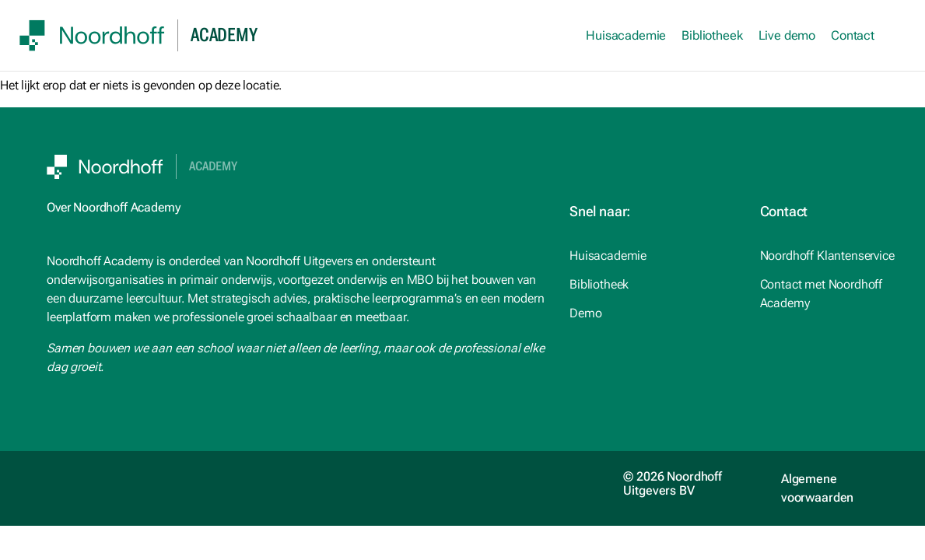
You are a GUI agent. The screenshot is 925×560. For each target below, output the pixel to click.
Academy (213, 166)
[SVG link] (92, 35)
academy (224, 35)
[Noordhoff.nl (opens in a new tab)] (652, 285)
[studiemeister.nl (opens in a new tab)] (652, 256)
